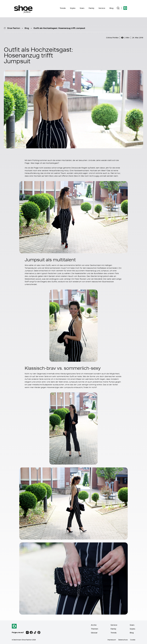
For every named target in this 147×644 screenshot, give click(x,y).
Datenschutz (123, 640)
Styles (73, 8)
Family (91, 8)
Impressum (112, 640)
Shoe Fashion (14, 28)
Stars (82, 8)
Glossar (94, 633)
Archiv (94, 625)
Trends (63, 8)
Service (102, 8)
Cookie (133, 640)
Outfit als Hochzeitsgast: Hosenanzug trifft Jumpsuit (59, 28)
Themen (95, 629)
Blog (111, 8)
